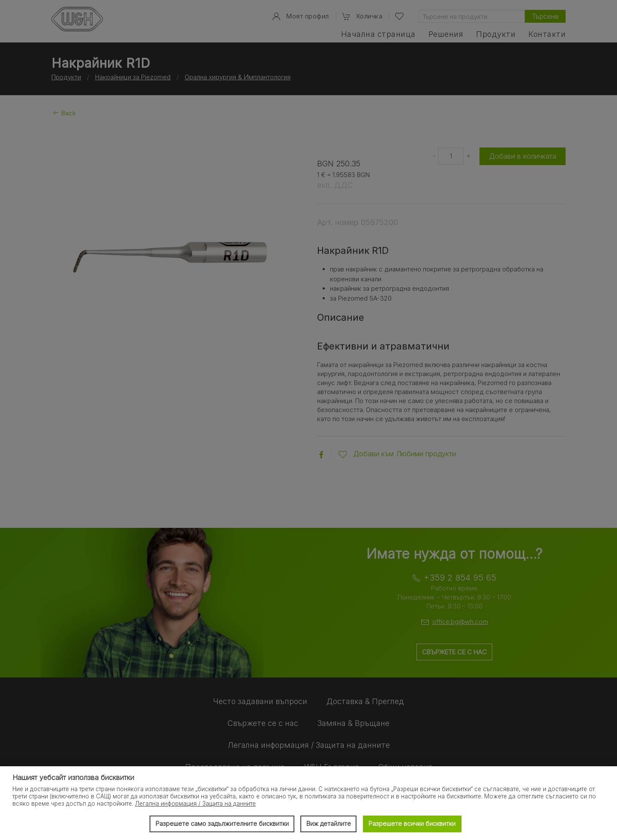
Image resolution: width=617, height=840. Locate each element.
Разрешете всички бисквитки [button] (412, 823)
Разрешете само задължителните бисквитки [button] (222, 823)
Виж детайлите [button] (329, 823)
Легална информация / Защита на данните (195, 804)
